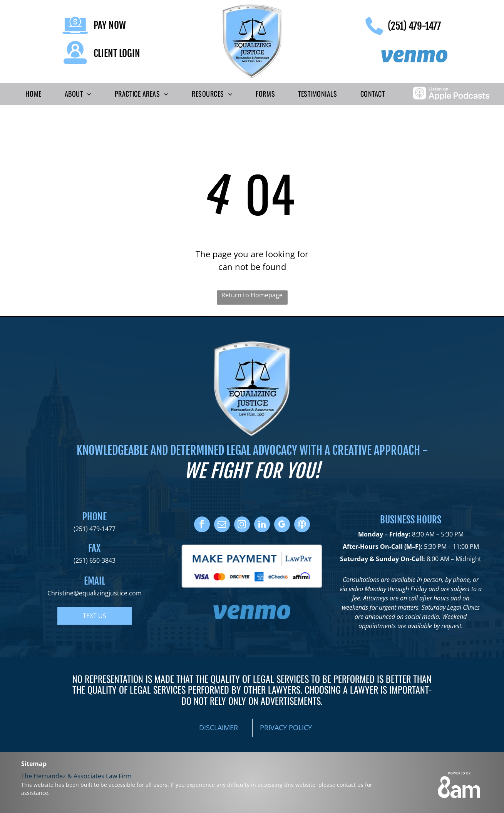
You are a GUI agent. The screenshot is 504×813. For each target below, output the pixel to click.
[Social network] (302, 525)
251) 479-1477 (95, 529)
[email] (222, 525)
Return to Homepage (252, 295)
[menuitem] (33, 94)
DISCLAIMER (219, 728)
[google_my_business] (282, 525)
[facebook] (202, 525)
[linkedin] (262, 525)
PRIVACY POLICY (286, 728)
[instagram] (242, 525)
